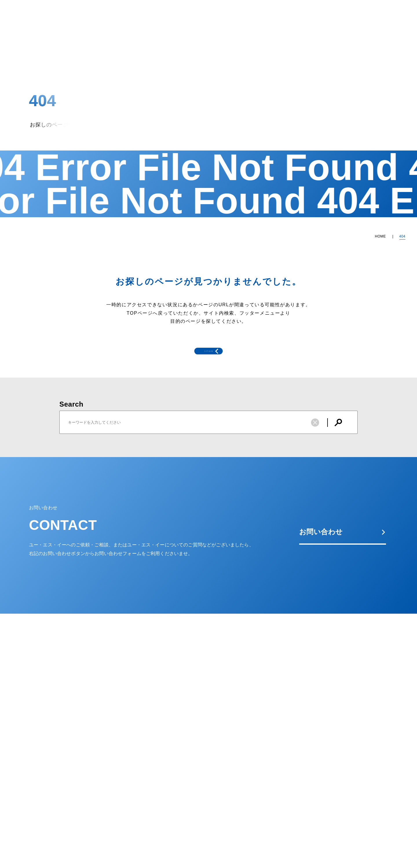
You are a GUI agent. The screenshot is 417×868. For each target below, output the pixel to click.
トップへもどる (197, 362)
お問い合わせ (343, 554)
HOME (381, 236)
